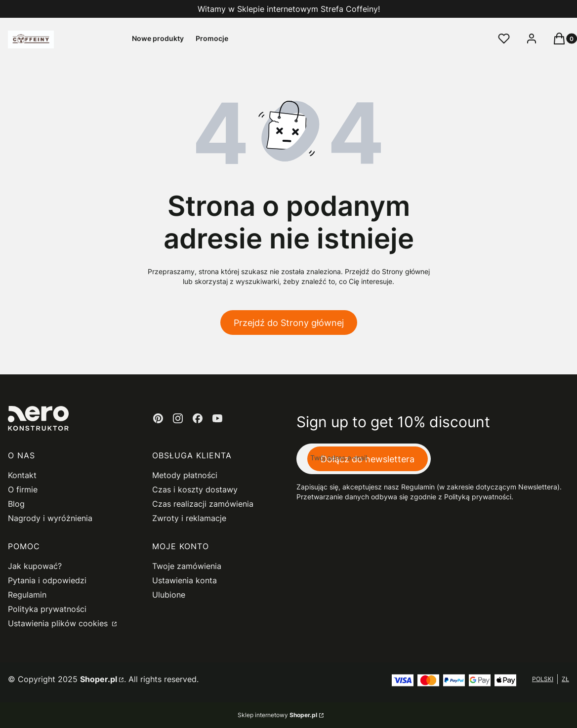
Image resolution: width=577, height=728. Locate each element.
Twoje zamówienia (187, 566)
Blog (16, 504)
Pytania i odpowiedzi (47, 580)
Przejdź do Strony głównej (289, 323)
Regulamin (27, 595)
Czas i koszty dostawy (195, 489)
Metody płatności (185, 475)
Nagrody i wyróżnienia (50, 518)
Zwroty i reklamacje (189, 518)
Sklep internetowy (277, 715)
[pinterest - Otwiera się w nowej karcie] (158, 418)
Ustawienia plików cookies (59, 623)
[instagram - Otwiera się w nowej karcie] (178, 418)
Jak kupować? (35, 566)
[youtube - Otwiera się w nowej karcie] (217, 418)
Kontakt (22, 475)
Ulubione (169, 595)
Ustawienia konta (185, 580)
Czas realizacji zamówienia (203, 504)
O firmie (23, 489)
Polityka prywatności (47, 609)
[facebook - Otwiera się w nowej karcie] (198, 418)
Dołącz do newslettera (368, 459)
